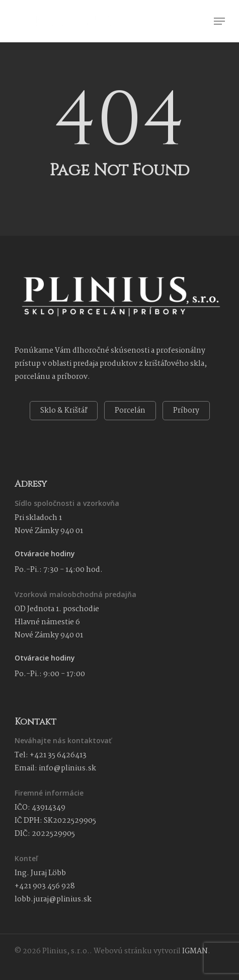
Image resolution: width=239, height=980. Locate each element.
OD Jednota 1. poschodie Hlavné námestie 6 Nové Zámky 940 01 (57, 622)
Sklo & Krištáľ (64, 411)
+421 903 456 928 (45, 886)
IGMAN (195, 951)
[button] (219, 21)
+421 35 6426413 (58, 755)
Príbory (186, 411)
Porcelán (130, 411)
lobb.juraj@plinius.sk (53, 899)
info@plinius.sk (67, 768)
